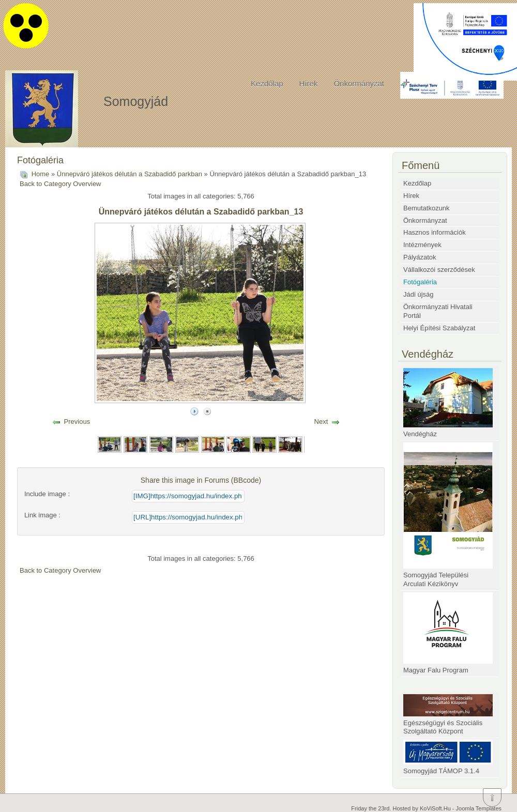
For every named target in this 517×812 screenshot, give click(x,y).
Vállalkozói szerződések (439, 270)
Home (41, 174)
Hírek (309, 83)
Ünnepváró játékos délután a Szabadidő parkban (130, 174)
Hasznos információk (435, 232)
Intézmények (422, 245)
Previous (77, 422)
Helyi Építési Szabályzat (439, 328)
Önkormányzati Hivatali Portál (438, 311)
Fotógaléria (420, 282)
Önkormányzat (359, 83)
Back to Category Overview (60, 184)
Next (321, 422)
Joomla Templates (479, 808)
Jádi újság (419, 294)
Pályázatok (420, 257)
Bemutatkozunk (427, 208)
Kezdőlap (267, 83)
